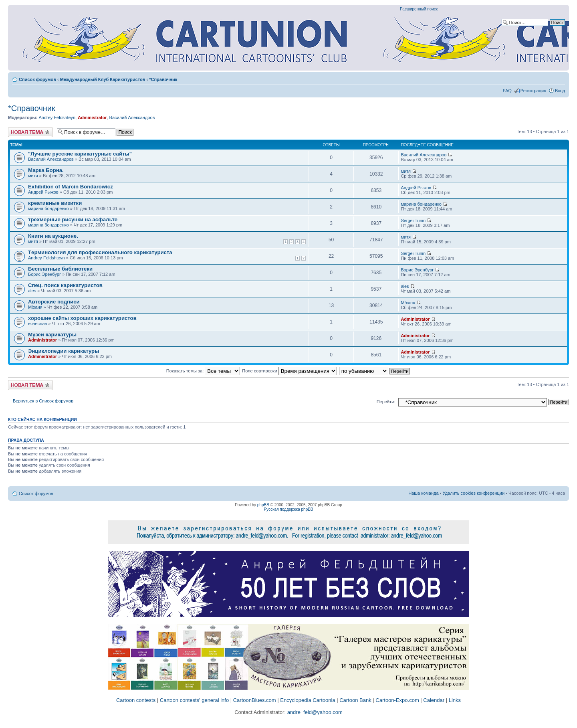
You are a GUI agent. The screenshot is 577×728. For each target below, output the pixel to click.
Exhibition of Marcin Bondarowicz (71, 187)
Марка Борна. (46, 170)
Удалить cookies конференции (474, 493)
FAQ (507, 91)
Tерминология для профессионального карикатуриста (100, 252)
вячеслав (37, 324)
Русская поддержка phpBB (288, 509)
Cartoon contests (136, 700)
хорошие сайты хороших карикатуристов (82, 318)
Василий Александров (132, 117)
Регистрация (533, 91)
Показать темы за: (203, 371)
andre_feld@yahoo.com (314, 712)
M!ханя (35, 307)
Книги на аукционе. (53, 236)
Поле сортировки (289, 371)
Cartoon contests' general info (194, 700)
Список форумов (37, 79)
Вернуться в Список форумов (43, 401)
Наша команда (423, 493)
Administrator (92, 117)
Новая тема (30, 132)
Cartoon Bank (355, 700)
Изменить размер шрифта (559, 78)
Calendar (434, 700)
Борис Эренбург (44, 274)
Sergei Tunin (413, 220)
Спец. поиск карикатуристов (65, 285)
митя (33, 176)
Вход (560, 91)
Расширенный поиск (419, 9)
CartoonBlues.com (255, 700)
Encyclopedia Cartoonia (308, 700)
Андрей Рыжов (43, 192)
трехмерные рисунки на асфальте (73, 219)
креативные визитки (55, 203)
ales (32, 291)
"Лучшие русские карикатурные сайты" (80, 154)
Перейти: (386, 402)
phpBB (263, 505)
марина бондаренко (48, 208)
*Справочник (163, 79)
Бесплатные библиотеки (60, 269)
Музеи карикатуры (52, 335)
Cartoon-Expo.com (397, 700)
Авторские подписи (54, 302)
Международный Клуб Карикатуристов (103, 79)
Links (455, 700)
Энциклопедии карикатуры (64, 351)
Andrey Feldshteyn (57, 117)
